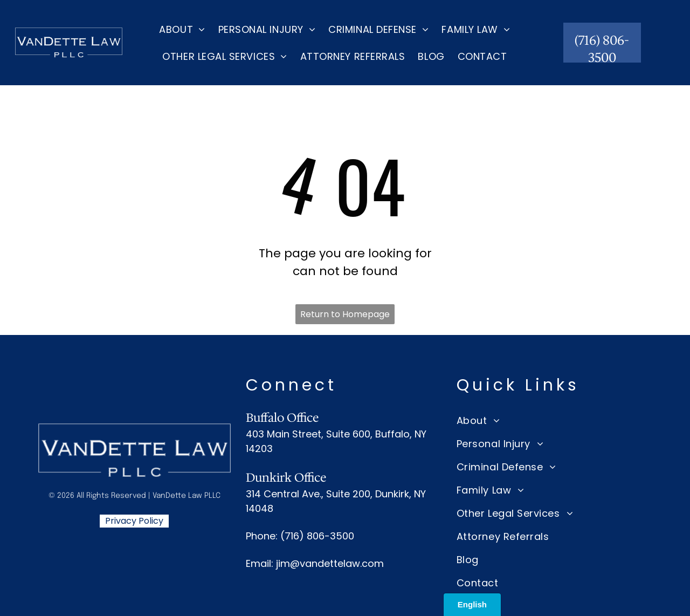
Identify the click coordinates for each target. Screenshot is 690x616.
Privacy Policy (134, 521)
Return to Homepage (345, 314)
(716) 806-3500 (317, 536)
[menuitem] (182, 29)
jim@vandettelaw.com (330, 563)
